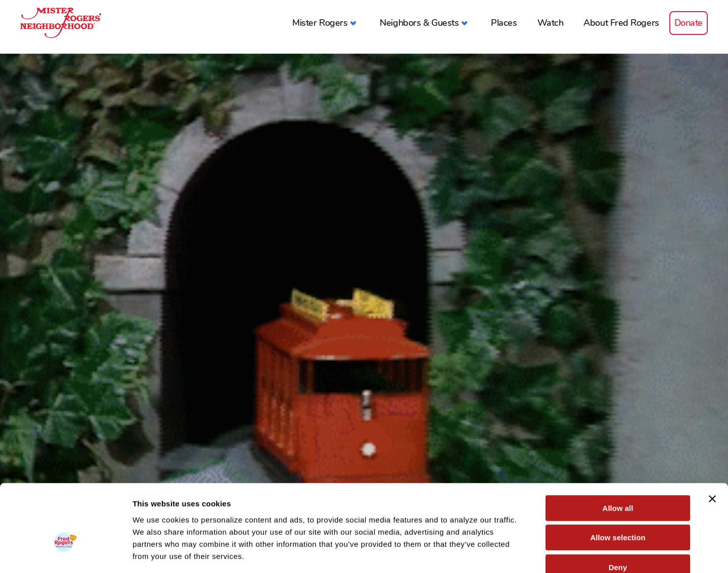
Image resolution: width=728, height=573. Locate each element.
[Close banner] (712, 440)
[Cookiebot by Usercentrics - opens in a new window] (65, 553)
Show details (531, 553)
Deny (618, 509)
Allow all (618, 449)
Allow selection (618, 479)
